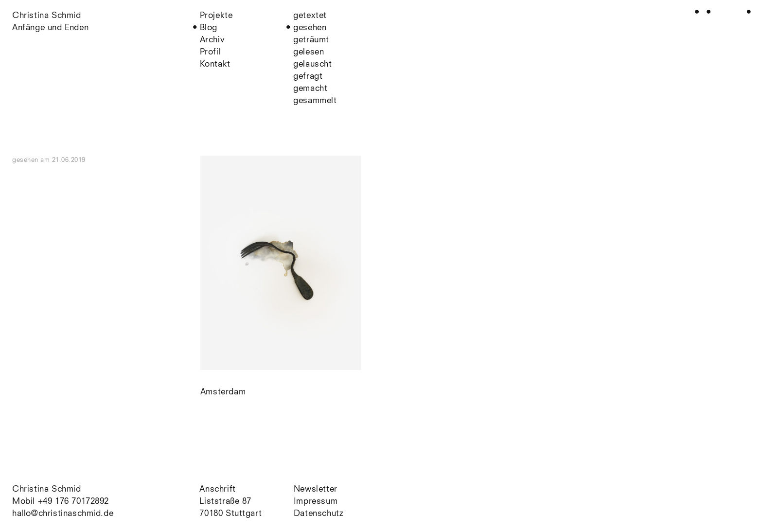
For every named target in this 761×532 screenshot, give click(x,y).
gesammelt (315, 101)
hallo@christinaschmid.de (63, 514)
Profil (211, 52)
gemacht (310, 89)
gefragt (308, 77)
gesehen (310, 28)
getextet (310, 16)
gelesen (309, 52)
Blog (209, 28)
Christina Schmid (47, 489)
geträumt (311, 40)
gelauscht (312, 64)
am (63, 160)
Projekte (216, 16)
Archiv (212, 40)
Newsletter (316, 489)
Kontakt (215, 64)
